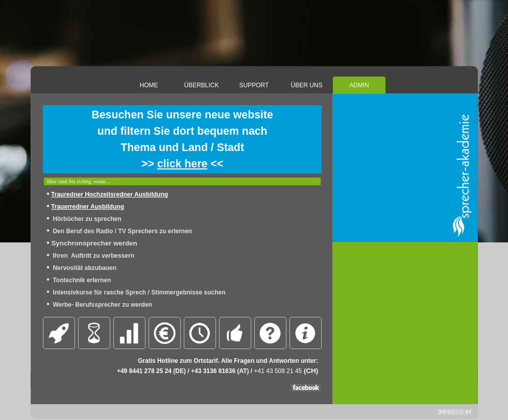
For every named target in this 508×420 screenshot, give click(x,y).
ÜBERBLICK (201, 85)
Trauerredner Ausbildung (88, 207)
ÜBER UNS (306, 85)
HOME (149, 85)
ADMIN (359, 85)
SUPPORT (254, 85)
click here (182, 164)
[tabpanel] (182, 139)
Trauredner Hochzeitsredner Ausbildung (110, 194)
